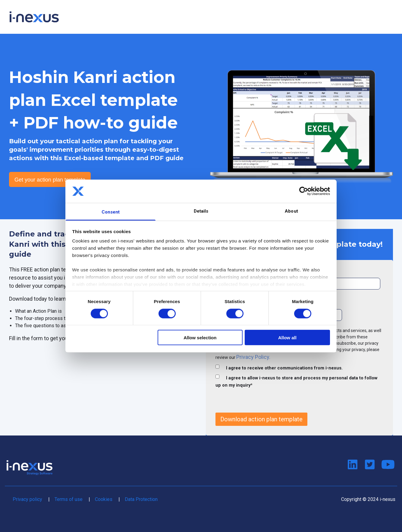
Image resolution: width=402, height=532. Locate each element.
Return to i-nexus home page (30, 467)
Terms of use (69, 499)
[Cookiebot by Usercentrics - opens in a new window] (304, 191)
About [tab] (291, 211)
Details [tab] (201, 211)
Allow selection (200, 338)
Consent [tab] (111, 212)
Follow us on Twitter (370, 465)
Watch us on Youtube (387, 465)
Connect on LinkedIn (352, 465)
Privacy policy (27, 499)
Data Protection (141, 499)
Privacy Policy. (253, 357)
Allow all (287, 338)
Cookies (104, 499)
